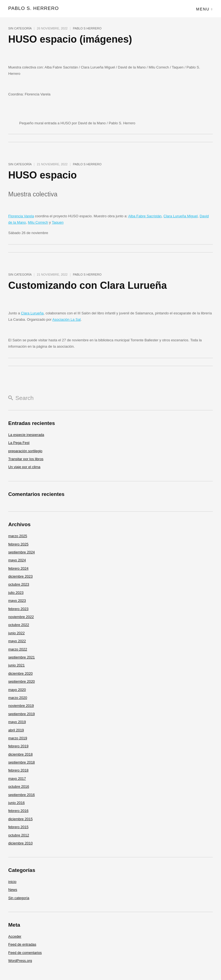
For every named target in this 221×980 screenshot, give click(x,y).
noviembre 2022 (21, 617)
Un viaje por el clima (24, 467)
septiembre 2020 (22, 681)
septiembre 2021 (22, 657)
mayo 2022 (17, 641)
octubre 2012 (19, 835)
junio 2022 (16, 633)
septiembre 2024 (22, 552)
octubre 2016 (19, 787)
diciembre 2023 (20, 576)
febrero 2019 (18, 746)
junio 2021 (16, 665)
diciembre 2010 (20, 843)
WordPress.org (20, 961)
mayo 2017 (17, 779)
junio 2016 (16, 803)
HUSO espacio (43, 175)
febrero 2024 (18, 568)
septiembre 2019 (22, 714)
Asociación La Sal (66, 319)
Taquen (58, 222)
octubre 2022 (19, 625)
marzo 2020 (18, 698)
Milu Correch (38, 222)
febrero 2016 (18, 811)
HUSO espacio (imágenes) (72, 39)
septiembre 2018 (22, 762)
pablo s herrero (87, 28)
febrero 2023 (18, 609)
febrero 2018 (18, 770)
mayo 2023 (17, 601)
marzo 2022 (18, 649)
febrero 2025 (18, 544)
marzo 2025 (18, 536)
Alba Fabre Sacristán (145, 216)
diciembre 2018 (20, 754)
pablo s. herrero (33, 8)
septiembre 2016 (22, 795)
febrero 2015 (18, 827)
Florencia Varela (21, 216)
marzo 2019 (18, 738)
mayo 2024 (17, 560)
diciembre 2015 (20, 819)
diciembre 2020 (20, 673)
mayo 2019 (17, 722)
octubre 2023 (19, 584)
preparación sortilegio (25, 451)
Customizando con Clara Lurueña (89, 285)
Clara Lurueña (32, 313)
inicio (12, 882)
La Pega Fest (19, 443)
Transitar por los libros (26, 459)
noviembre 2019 (21, 706)
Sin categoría (20, 28)
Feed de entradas (22, 944)
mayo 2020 (17, 690)
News (13, 890)
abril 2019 (16, 730)
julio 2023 (16, 593)
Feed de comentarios (25, 953)
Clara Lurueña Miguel (181, 216)
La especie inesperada (26, 435)
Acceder (15, 936)
